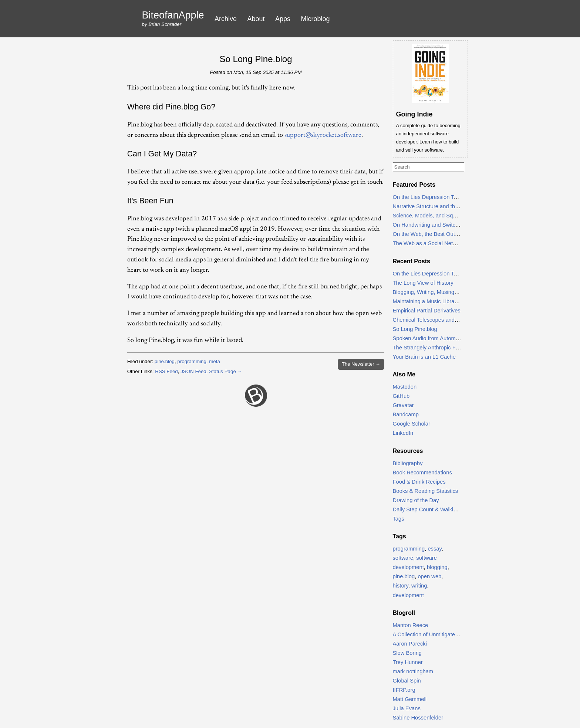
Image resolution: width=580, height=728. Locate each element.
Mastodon (405, 387)
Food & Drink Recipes (419, 482)
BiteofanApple (173, 15)
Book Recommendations (422, 473)
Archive (226, 19)
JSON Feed (193, 371)
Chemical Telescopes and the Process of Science (452, 320)
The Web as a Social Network (429, 243)
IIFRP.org (404, 690)
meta (215, 361)
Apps (283, 19)
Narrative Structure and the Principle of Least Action (455, 206)
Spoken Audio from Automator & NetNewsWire (449, 338)
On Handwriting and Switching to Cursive (442, 225)
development (408, 595)
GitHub (401, 396)
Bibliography (408, 463)
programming (192, 361)
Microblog (316, 19)
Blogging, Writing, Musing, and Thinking (441, 292)
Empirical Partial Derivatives (427, 311)
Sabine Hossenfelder (418, 718)
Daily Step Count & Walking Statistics (438, 509)
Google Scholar (412, 424)
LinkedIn (403, 433)
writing (419, 586)
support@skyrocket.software (323, 135)
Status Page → (226, 371)
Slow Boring (407, 653)
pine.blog (165, 361)
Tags (399, 519)
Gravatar (403, 405)
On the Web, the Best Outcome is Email (441, 234)
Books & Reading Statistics (426, 491)
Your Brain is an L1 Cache (424, 357)
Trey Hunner (408, 662)
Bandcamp (406, 414)
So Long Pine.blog (256, 59)
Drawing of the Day (416, 500)
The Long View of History (423, 283)
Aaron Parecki (410, 644)
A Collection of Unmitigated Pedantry (437, 634)
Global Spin (407, 681)
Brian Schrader (165, 24)
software (403, 558)
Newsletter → (361, 364)
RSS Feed (166, 371)
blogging (437, 567)
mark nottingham (413, 671)
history (401, 586)
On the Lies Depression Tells (427, 197)
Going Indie (414, 114)
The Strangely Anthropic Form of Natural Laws (449, 348)
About (256, 19)
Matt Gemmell (410, 699)
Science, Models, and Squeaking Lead (439, 216)
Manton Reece (411, 625)
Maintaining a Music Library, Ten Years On (444, 301)
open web (429, 576)
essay (434, 549)
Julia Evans (407, 708)
